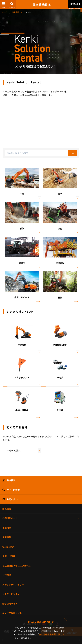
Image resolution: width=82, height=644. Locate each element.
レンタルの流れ (13, 450)
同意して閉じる (65, 620)
